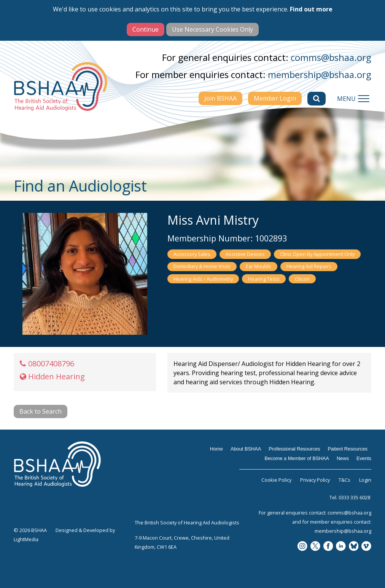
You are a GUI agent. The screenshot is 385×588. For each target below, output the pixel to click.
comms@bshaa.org (331, 57)
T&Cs (344, 480)
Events (364, 458)
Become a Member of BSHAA (297, 458)
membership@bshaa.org (320, 74)
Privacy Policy (315, 480)
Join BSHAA (220, 98)
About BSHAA (246, 449)
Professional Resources (294, 449)
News (343, 458)
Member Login (275, 98)
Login (365, 480)
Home (216, 449)
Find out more (311, 9)
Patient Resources (348, 449)
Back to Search (41, 411)
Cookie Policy (276, 480)
